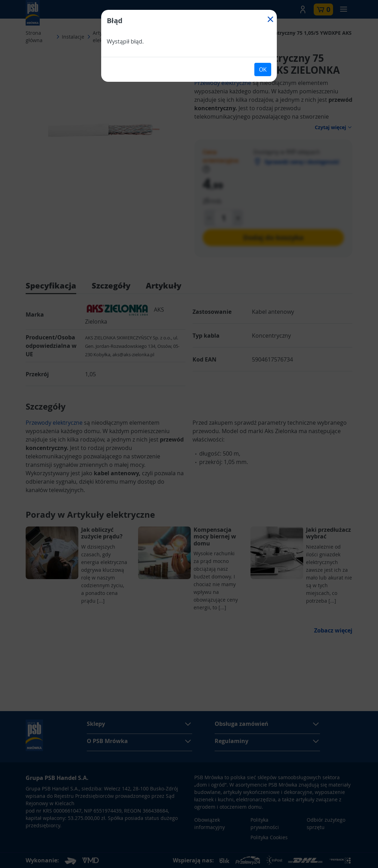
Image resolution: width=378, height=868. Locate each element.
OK (263, 69)
